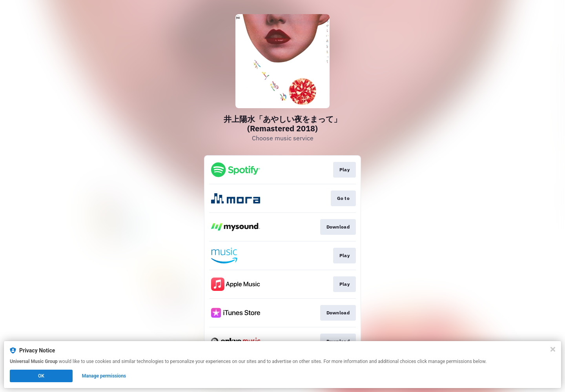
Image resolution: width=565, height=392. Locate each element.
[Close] (553, 349)
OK (41, 376)
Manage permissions (104, 376)
